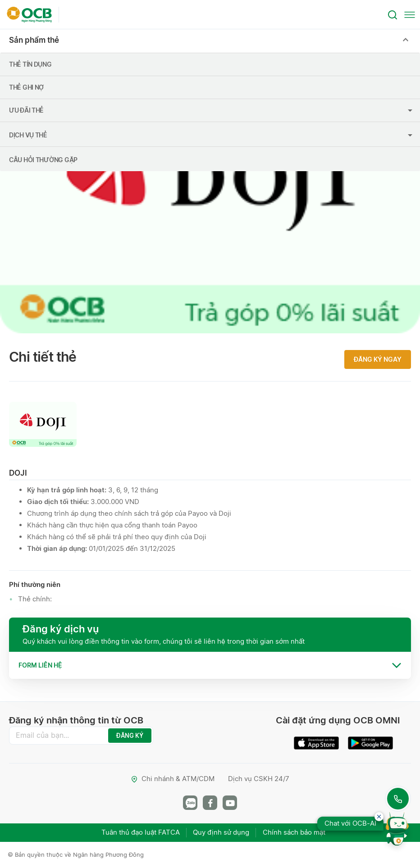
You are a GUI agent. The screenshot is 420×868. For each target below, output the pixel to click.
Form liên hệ (40, 665)
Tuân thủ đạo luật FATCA (141, 832)
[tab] (210, 665)
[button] (210, 665)
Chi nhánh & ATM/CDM (173, 779)
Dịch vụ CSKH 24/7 (259, 779)
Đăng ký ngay (378, 359)
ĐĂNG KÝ (130, 736)
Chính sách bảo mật (294, 832)
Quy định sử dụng (221, 832)
